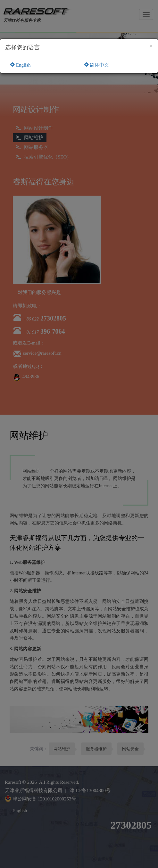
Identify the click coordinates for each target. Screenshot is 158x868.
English (20, 65)
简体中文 (97, 65)
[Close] (151, 46)
